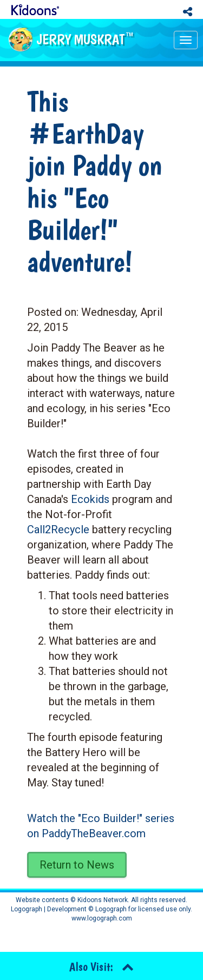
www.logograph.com (102, 918)
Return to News (77, 865)
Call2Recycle (58, 529)
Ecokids (90, 499)
